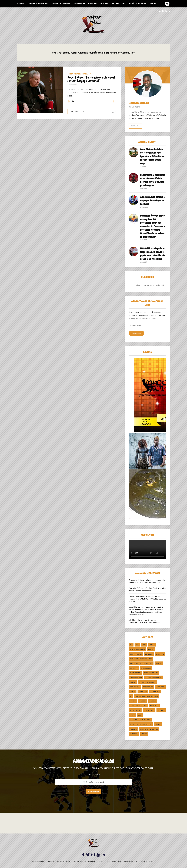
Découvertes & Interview (85, 4)
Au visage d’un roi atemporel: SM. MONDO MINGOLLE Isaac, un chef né (147, 599)
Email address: (94, 774)
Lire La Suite (76, 112)
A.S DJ (131, 620)
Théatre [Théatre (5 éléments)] (158, 724)
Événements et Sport (61, 4)
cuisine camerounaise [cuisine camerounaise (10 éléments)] (154, 677)
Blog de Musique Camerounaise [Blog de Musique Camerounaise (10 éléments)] (141, 663)
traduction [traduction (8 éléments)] (134, 734)
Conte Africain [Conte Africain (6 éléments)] (135, 673)
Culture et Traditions (38, 4)
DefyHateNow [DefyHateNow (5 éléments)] (148, 687)
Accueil (21, 4)
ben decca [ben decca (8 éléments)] (149, 654)
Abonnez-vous (136, 333)
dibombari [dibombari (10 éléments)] (161, 687)
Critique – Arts (119, 4)
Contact (154, 4)
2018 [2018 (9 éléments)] (137, 645)
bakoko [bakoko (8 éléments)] (151, 649)
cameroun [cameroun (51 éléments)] (134, 668)
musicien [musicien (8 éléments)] (143, 701)
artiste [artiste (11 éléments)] (152, 645)
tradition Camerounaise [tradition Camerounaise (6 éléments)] (149, 729)
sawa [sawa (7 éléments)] (140, 715)
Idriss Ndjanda (134, 607)
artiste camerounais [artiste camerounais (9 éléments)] (137, 649)
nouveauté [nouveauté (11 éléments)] (154, 706)
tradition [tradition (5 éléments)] (133, 729)
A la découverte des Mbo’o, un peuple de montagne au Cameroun (153, 200)
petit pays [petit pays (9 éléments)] (161, 710)
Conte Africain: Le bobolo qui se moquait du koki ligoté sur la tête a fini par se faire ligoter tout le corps (153, 156)
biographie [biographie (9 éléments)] (160, 654)
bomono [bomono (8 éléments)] (159, 663)
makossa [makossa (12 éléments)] (133, 701)
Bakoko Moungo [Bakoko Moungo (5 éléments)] (136, 654)
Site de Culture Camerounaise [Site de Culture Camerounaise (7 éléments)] (140, 720)
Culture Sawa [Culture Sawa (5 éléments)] (135, 687)
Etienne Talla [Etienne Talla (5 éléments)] (155, 692)
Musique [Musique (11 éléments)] (153, 701)
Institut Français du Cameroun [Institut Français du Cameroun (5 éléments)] (147, 696)
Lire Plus (134, 126)
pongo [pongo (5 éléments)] (132, 715)
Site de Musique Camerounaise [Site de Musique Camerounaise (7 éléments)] (141, 724)
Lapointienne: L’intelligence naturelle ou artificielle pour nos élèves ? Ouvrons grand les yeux (153, 180)
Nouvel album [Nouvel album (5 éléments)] (135, 710)
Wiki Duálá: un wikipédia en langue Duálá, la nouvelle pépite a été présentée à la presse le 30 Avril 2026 (153, 254)
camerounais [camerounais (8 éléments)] (146, 668)
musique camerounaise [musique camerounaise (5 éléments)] (138, 706)
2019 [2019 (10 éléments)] (144, 645)
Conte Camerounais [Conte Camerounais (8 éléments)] (151, 673)
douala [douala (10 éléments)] (133, 692)
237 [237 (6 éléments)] (131, 645)
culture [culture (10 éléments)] (133, 682)
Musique (104, 4)
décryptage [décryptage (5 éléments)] (143, 692)
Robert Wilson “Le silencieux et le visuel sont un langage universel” (91, 79)
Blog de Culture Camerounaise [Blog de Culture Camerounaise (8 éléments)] (141, 659)
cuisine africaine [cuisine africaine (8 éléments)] (136, 677)
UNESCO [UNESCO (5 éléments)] (144, 734)
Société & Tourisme (138, 4)
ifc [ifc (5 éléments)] (131, 696)
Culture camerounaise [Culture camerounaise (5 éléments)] (147, 682)
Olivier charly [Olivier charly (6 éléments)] (149, 710)
